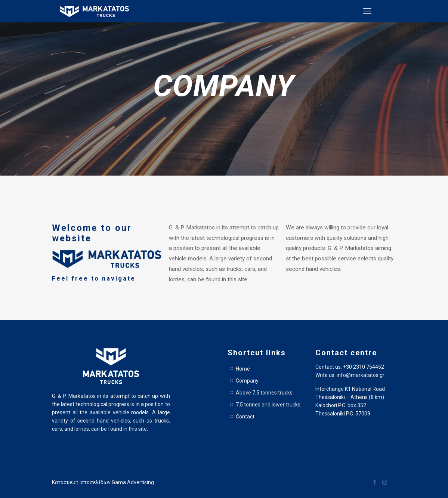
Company (247, 381)
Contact (245, 417)
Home (243, 369)
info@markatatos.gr (361, 375)
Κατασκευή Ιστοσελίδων (82, 482)
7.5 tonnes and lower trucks (268, 405)
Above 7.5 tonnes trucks (264, 393)
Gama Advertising (133, 482)
